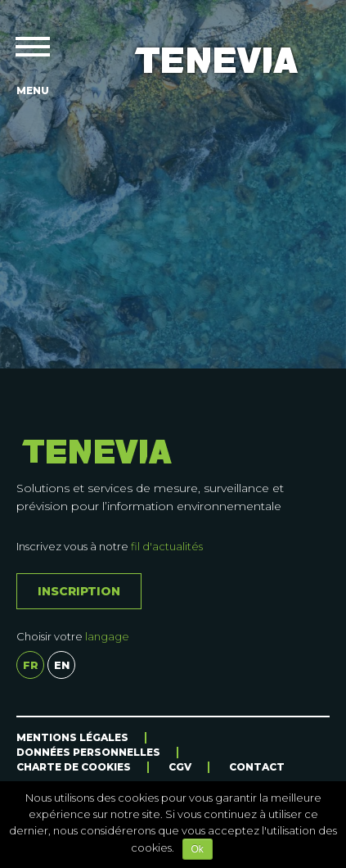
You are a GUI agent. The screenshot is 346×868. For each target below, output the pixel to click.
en (62, 665)
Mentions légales (72, 737)
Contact (257, 767)
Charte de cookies (74, 767)
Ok (198, 849)
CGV (180, 767)
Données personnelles (88, 752)
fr (31, 665)
